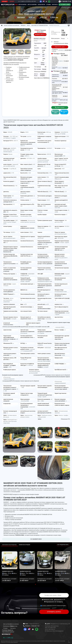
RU (9, 5)
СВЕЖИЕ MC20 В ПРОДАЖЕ (24, 545)
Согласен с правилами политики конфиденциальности (54, 606)
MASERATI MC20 (8, 571)
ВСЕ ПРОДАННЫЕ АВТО (63, 545)
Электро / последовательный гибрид (61, 43)
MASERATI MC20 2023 (40, 40)
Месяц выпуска (55, 38)
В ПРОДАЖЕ (41, 34)
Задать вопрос (60, 107)
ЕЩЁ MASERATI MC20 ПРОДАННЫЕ (9, 545)
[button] (30, 38)
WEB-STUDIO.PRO (8, 638)
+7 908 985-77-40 (65, 1)
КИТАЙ (12, 1)
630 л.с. (43, 55)
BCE (36, 539)
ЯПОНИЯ (5, 1)
